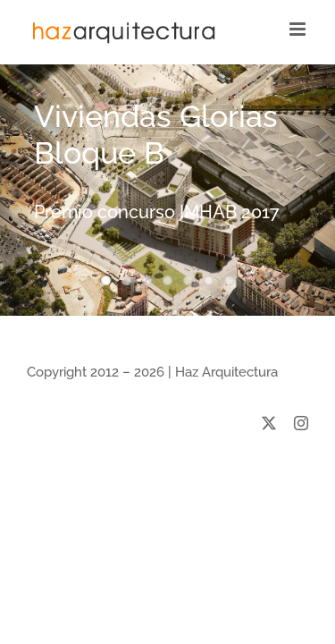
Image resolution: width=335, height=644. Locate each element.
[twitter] (269, 468)
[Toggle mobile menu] (299, 29)
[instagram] (301, 468)
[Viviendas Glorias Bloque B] (167, 190)
